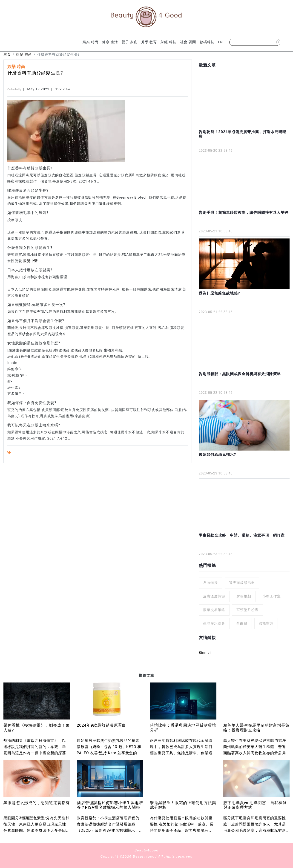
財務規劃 (244, 596)
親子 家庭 (130, 42)
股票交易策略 (214, 610)
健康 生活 (110, 42)
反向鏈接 (210, 583)
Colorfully (14, 89)
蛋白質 (242, 623)
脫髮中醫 (31, 261)
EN (220, 42)
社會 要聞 (188, 42)
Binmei (205, 653)
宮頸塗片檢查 (247, 610)
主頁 (7, 54)
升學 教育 (149, 42)
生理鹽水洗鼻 (214, 623)
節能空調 (266, 623)
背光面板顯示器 (242, 583)
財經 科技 (168, 42)
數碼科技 (207, 42)
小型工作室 (272, 596)
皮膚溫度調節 (214, 596)
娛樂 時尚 (90, 42)
